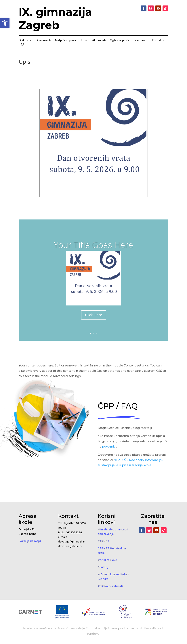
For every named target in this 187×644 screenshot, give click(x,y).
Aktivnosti (99, 41)
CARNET (103, 541)
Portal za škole (107, 560)
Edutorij (103, 567)
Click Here (94, 316)
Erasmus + (141, 41)
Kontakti (158, 41)
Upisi (85, 41)
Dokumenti (43, 41)
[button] (5, 23)
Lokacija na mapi (30, 541)
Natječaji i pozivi (66, 41)
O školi (23, 41)
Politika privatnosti (110, 586)
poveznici (109, 447)
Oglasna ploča (120, 41)
